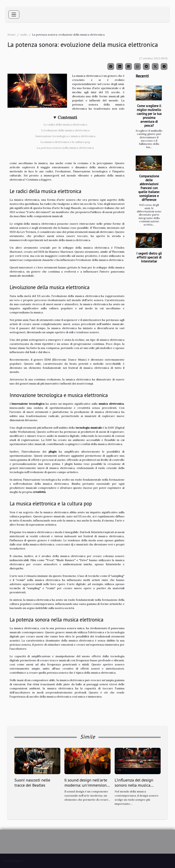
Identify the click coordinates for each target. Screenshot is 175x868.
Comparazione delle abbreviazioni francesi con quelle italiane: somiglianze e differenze (149, 188)
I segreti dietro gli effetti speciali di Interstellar (149, 257)
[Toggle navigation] (14, 15)
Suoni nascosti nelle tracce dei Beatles (32, 783)
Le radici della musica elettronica (65, 124)
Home (12, 35)
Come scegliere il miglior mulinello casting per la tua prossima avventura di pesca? (149, 116)
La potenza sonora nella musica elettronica (65, 148)
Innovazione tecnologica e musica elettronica (65, 136)
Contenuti (67, 118)
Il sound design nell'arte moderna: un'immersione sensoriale (87, 785)
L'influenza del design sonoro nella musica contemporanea (134, 785)
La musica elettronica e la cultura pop (65, 142)
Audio (24, 35)
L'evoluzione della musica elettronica (65, 130)
